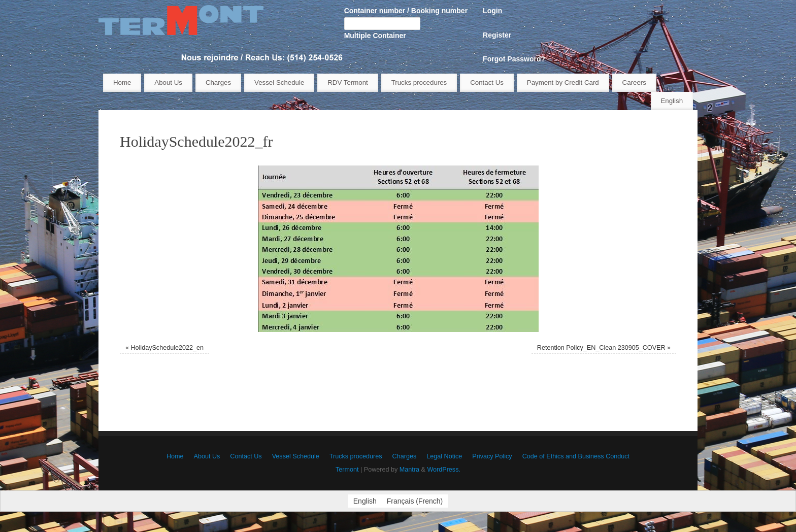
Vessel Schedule (279, 82)
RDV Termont (348, 82)
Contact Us (487, 82)
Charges (218, 82)
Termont (347, 470)
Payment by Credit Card (563, 82)
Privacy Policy (492, 456)
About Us (168, 82)
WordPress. (444, 470)
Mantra (409, 470)
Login (492, 11)
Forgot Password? (514, 59)
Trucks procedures (419, 82)
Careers (634, 82)
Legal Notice (444, 456)
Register (497, 35)
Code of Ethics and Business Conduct (576, 456)
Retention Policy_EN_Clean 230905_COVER (601, 348)
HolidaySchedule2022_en (167, 348)
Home (122, 82)
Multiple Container (375, 36)
